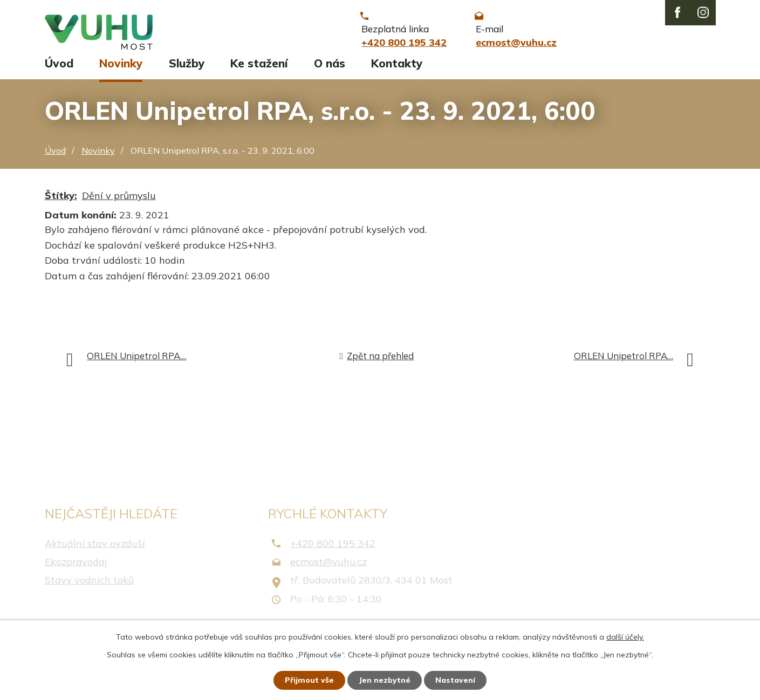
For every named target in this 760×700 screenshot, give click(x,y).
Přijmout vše (309, 680)
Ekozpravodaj (76, 567)
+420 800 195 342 (333, 548)
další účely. (625, 637)
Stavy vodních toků (89, 585)
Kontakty (397, 68)
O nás (330, 68)
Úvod (59, 68)
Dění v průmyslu (119, 200)
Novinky (121, 68)
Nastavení (455, 680)
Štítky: (61, 200)
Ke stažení (259, 68)
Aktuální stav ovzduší (95, 548)
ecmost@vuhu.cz (328, 567)
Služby (187, 68)
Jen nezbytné (385, 680)
